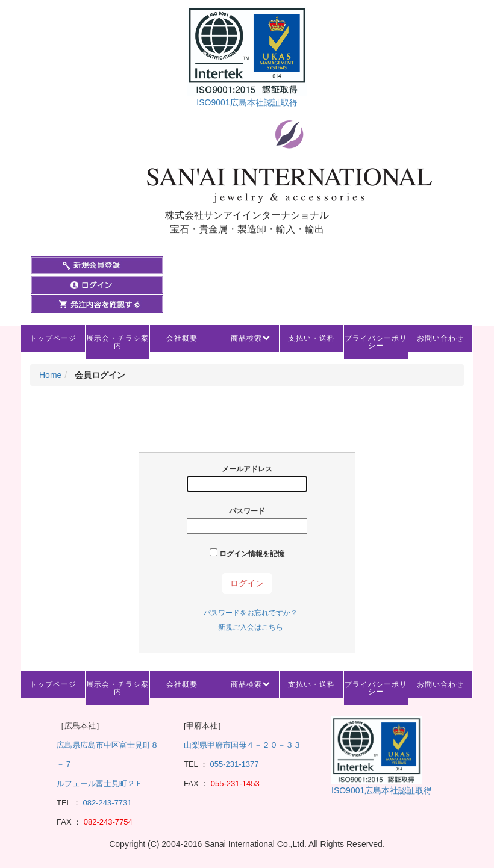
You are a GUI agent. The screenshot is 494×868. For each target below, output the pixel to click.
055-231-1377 (235, 764)
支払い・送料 (311, 338)
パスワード (247, 520)
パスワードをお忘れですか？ (251, 613)
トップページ (53, 338)
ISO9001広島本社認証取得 (247, 102)
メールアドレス (247, 478)
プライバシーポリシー (376, 342)
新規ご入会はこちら (251, 627)
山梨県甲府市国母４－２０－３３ (242, 745)
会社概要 (182, 338)
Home (50, 375)
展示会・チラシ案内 (117, 342)
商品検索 (246, 338)
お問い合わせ (440, 338)
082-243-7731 (106, 803)
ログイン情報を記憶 (247, 553)
